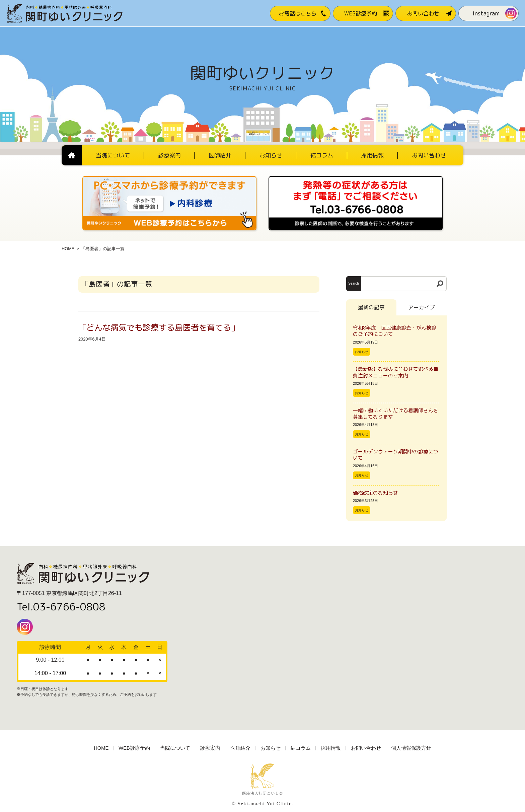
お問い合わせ (366, 748)
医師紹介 (240, 748)
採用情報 (331, 748)
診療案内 (210, 748)
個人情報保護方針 (411, 748)
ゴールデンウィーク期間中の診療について (396, 455)
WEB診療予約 (134, 748)
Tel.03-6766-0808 (61, 607)
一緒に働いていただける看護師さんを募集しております (396, 414)
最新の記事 (371, 307)
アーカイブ (422, 307)
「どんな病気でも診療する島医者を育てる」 (159, 327)
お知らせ (362, 352)
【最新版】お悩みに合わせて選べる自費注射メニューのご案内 (396, 372)
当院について (175, 748)
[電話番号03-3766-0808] (356, 178)
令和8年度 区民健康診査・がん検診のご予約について (395, 331)
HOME (68, 249)
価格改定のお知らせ (376, 493)
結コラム (301, 748)
